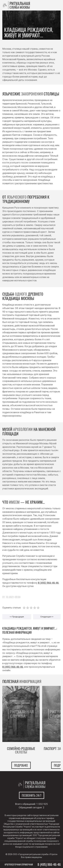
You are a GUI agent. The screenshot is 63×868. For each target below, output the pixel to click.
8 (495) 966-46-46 (48, 583)
